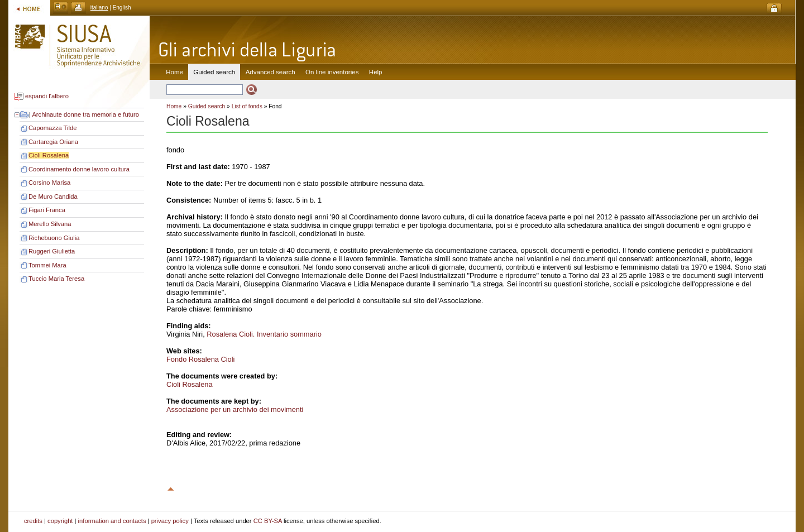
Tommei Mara (47, 265)
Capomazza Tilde (52, 128)
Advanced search (271, 72)
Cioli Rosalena (49, 155)
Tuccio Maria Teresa (56, 279)
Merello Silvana (50, 224)
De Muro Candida (53, 196)
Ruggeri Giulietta (52, 251)
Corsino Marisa (49, 183)
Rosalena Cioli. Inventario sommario (264, 334)
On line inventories (332, 72)
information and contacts (112, 521)
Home (174, 72)
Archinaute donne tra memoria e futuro (85, 114)
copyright (60, 521)
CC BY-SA (268, 521)
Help (376, 72)
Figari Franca (47, 210)
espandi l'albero (47, 97)
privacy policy (170, 521)
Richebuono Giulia (54, 238)
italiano (99, 8)
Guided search (207, 106)
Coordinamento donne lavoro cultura (79, 169)
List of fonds (247, 106)
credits (33, 521)
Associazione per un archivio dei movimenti (235, 409)
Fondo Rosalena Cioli (200, 359)
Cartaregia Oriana (53, 142)
